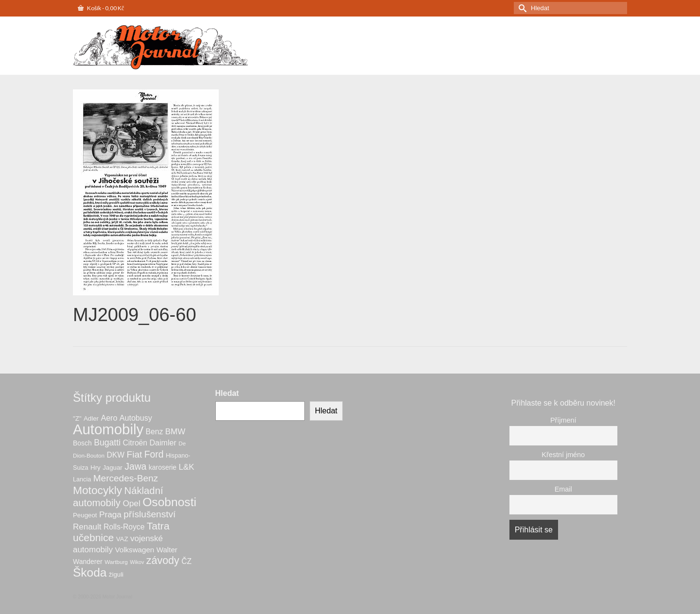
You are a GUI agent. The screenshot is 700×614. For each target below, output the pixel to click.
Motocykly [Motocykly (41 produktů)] (97, 490)
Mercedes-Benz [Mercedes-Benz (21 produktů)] (126, 478)
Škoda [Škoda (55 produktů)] (90, 572)
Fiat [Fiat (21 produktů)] (135, 454)
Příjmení (563, 420)
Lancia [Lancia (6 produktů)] (82, 479)
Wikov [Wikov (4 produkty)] (137, 562)
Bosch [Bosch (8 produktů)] (82, 443)
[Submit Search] (521, 8)
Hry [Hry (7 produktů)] (96, 468)
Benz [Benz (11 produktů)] (155, 432)
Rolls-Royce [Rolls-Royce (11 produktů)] (124, 527)
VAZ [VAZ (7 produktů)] (122, 539)
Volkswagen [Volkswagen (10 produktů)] (135, 550)
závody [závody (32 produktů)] (163, 561)
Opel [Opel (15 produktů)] (131, 503)
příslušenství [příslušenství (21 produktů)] (149, 514)
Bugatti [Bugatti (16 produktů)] (107, 443)
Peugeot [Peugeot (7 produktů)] (85, 515)
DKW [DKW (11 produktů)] (116, 455)
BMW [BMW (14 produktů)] (175, 432)
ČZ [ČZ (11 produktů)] (186, 561)
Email (563, 489)
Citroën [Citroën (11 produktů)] (135, 443)
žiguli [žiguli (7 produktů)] (116, 574)
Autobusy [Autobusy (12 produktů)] (136, 418)
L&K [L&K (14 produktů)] (187, 467)
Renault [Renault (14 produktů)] (87, 527)
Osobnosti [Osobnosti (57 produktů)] (169, 502)
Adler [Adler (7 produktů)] (91, 418)
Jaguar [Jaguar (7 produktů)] (113, 468)
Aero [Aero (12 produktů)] (109, 418)
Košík (101, 8)
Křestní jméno (563, 455)
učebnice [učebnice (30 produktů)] (93, 537)
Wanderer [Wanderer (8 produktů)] (88, 562)
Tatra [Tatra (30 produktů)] (158, 526)
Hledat (227, 393)
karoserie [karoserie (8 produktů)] (163, 467)
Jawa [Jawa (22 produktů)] (135, 466)
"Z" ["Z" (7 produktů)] (77, 418)
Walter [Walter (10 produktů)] (167, 550)
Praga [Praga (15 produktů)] (110, 514)
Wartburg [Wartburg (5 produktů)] (116, 562)
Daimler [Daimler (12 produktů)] (163, 443)
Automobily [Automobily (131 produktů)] (108, 429)
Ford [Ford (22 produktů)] (154, 454)
